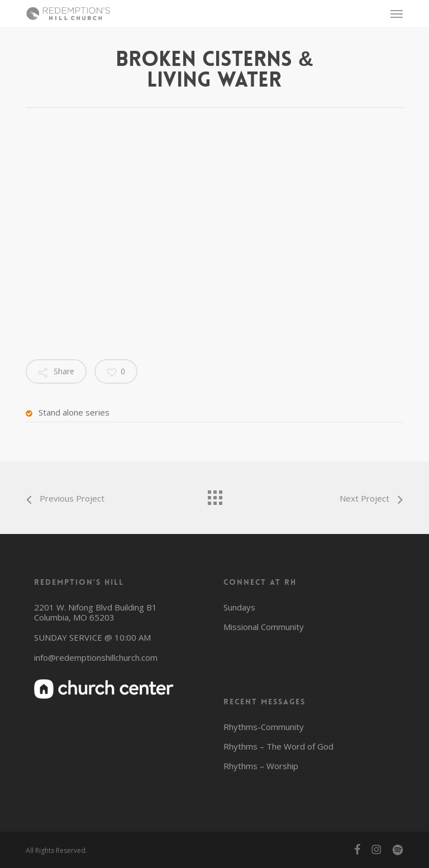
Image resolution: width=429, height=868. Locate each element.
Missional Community (264, 627)
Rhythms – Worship (261, 766)
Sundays (239, 607)
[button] (397, 13)
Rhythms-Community (264, 727)
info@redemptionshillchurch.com (96, 657)
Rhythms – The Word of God (278, 746)
